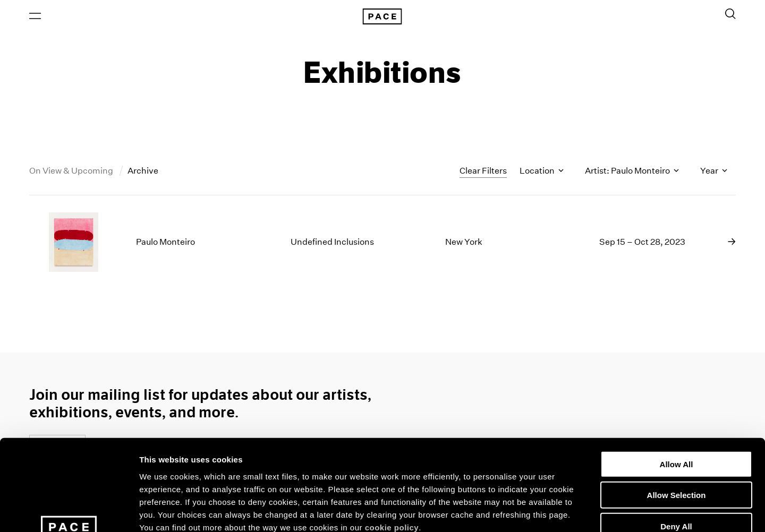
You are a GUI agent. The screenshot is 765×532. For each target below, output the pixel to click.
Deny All (676, 441)
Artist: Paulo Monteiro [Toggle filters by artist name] (632, 172)
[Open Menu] (35, 16)
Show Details (558, 511)
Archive (143, 172)
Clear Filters (483, 171)
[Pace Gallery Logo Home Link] (382, 17)
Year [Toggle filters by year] (714, 172)
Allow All (677, 379)
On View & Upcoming (72, 172)
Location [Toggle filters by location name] (542, 172)
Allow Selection (677, 411)
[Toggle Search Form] (730, 14)
